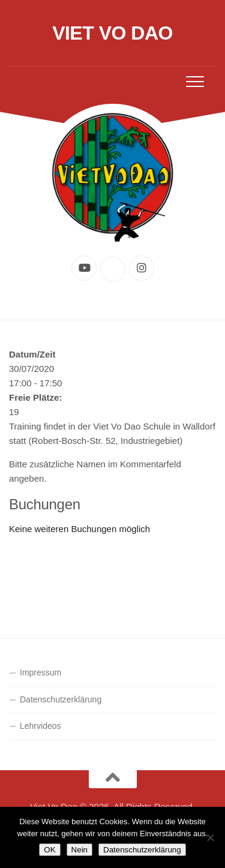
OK (49, 850)
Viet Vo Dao (112, 33)
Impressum (40, 672)
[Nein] (210, 837)
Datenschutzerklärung (61, 699)
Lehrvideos (40, 726)
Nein (79, 850)
